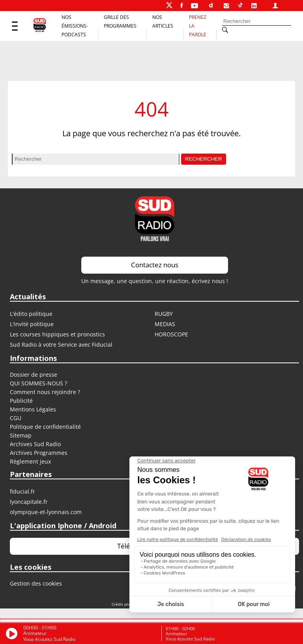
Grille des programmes (120, 22)
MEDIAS (165, 324)
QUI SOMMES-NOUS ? (38, 383)
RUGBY (164, 314)
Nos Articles (163, 22)
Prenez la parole (198, 26)
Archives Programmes (39, 453)
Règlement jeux (30, 461)
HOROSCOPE (171, 334)
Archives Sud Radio (35, 444)
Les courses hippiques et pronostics (57, 334)
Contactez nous (155, 265)
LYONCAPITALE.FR (29, 502)
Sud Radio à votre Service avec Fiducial (61, 345)
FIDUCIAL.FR (22, 491)
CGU (16, 418)
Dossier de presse (34, 375)
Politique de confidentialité (45, 427)
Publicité (21, 401)
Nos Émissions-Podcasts (75, 26)
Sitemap (21, 435)
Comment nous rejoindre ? (46, 392)
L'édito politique (31, 314)
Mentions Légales (33, 409)
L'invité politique (32, 324)
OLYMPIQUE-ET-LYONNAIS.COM (46, 512)
